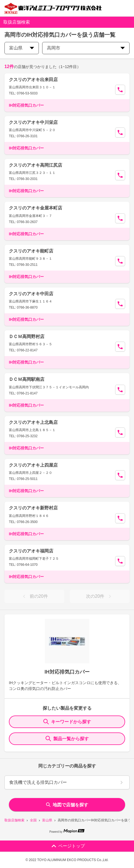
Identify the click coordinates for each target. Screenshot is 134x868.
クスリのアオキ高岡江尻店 (36, 165)
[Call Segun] (120, 90)
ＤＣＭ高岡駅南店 (27, 379)
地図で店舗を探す (67, 805)
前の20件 (34, 596)
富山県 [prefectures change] (22, 48)
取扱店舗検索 (14, 820)
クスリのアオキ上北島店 (33, 422)
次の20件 (100, 596)
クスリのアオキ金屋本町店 (36, 208)
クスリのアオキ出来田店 (33, 80)
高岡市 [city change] (86, 48)
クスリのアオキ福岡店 (31, 551)
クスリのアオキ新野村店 (33, 508)
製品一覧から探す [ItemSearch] (67, 739)
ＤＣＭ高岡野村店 (27, 337)
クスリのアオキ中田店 (31, 294)
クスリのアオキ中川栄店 (33, 122)
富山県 (47, 820)
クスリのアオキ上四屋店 (33, 465)
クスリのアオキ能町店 (31, 251)
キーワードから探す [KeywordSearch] (67, 722)
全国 (33, 820)
